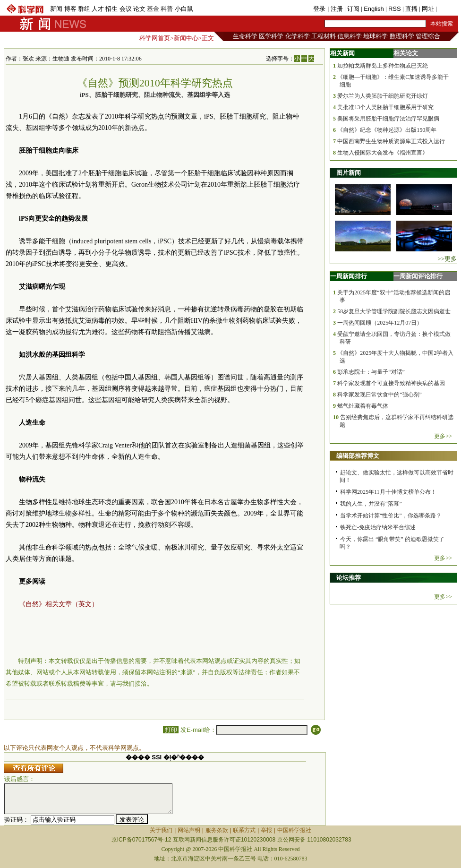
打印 (171, 730)
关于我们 (161, 830)
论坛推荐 (349, 578)
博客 (70, 9)
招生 (111, 9)
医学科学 (271, 36)
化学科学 (298, 36)
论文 (139, 9)
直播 (411, 9)
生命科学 (245, 36)
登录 (320, 9)
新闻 (56, 9)
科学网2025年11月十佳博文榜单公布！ (388, 492)
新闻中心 (186, 38)
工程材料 (324, 36)
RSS (395, 9)
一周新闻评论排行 (418, 276)
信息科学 (350, 36)
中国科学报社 (294, 830)
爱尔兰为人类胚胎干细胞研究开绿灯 (383, 96)
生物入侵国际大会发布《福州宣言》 (383, 153)
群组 (84, 9)
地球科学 (376, 36)
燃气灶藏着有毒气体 (363, 406)
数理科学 (402, 36)
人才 (98, 9)
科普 (167, 9)
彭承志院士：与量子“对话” (371, 372)
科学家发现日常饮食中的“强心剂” (380, 395)
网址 (428, 9)
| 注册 (335, 9)
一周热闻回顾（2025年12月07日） (380, 323)
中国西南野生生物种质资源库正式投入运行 (391, 141)
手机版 (448, 9)
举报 (266, 830)
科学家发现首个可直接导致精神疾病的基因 (391, 383)
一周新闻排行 (349, 276)
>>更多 (447, 259)
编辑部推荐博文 (358, 456)
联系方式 (244, 830)
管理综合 (428, 36)
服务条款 (217, 830)
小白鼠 (184, 9)
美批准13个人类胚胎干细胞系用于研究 (385, 107)
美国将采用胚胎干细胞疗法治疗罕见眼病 (388, 119)
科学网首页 (155, 38)
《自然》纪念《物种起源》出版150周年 (387, 130)
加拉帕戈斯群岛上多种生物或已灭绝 (383, 66)
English (374, 9)
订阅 (353, 9)
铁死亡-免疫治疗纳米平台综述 (378, 527)
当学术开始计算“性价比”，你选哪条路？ (391, 516)
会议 (126, 9)
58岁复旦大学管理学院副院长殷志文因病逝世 (394, 311)
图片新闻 (349, 173)
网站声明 (189, 830)
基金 (153, 9)
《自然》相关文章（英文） (59, 604)
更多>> (443, 436)
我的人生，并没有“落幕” (371, 504)
